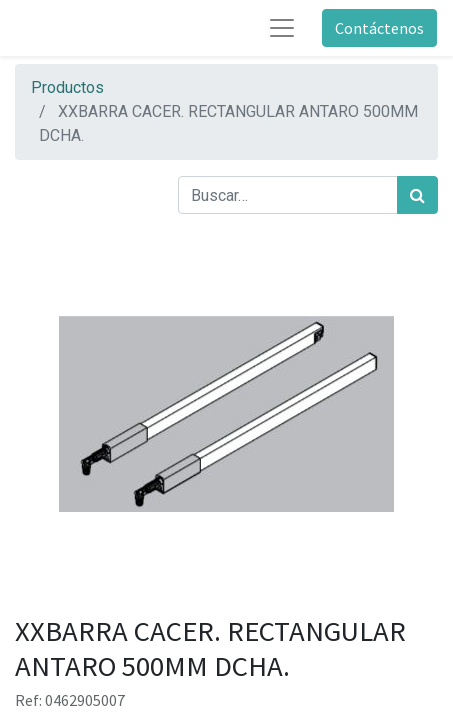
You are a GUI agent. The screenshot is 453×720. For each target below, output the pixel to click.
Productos (67, 87)
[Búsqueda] (417, 195)
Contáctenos (379, 28)
